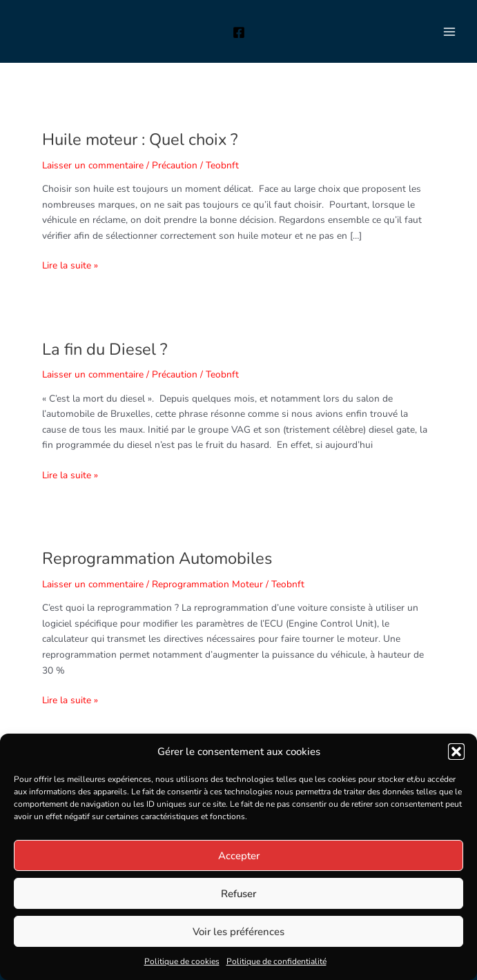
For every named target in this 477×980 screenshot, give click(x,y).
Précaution (175, 165)
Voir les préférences (238, 932)
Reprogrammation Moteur (207, 584)
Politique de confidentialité (276, 961)
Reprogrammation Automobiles (157, 558)
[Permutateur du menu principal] (450, 31)
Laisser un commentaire (93, 165)
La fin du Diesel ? (105, 349)
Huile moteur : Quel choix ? (140, 139)
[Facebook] (239, 32)
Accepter (239, 856)
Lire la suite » (70, 265)
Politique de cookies (182, 961)
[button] (456, 752)
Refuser (238, 894)
